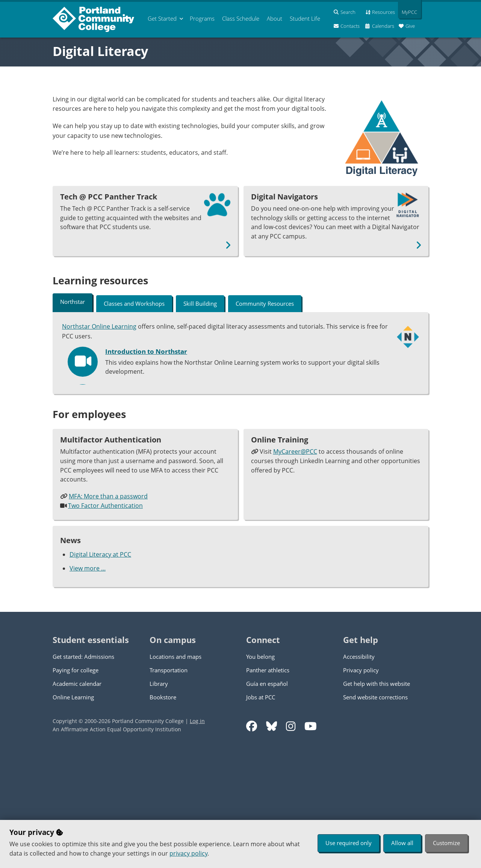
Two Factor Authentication (105, 623)
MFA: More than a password (108, 614)
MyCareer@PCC (295, 569)
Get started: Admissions (83, 774)
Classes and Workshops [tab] (134, 303)
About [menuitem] (275, 18)
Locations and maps (175, 774)
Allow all (402, 843)
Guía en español (267, 801)
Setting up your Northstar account (160, 388)
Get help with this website (377, 801)
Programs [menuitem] (202, 18)
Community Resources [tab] (265, 303)
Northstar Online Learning (99, 326)
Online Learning (73, 814)
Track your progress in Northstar (157, 463)
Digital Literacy (100, 51)
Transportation (169, 787)
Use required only (349, 843)
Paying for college (76, 787)
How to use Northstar (139, 426)
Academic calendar (77, 801)
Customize (446, 843)
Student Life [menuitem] (305, 18)
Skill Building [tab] (200, 303)
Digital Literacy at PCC (100, 672)
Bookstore (163, 814)
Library (159, 801)
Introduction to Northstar (146, 351)
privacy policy (188, 853)
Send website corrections (375, 814)
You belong (260, 774)
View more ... (88, 685)
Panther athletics (268, 787)
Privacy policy (361, 787)
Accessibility (359, 774)
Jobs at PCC (261, 814)
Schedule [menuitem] (241, 18)
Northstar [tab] (73, 302)
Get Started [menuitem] (162, 18)
